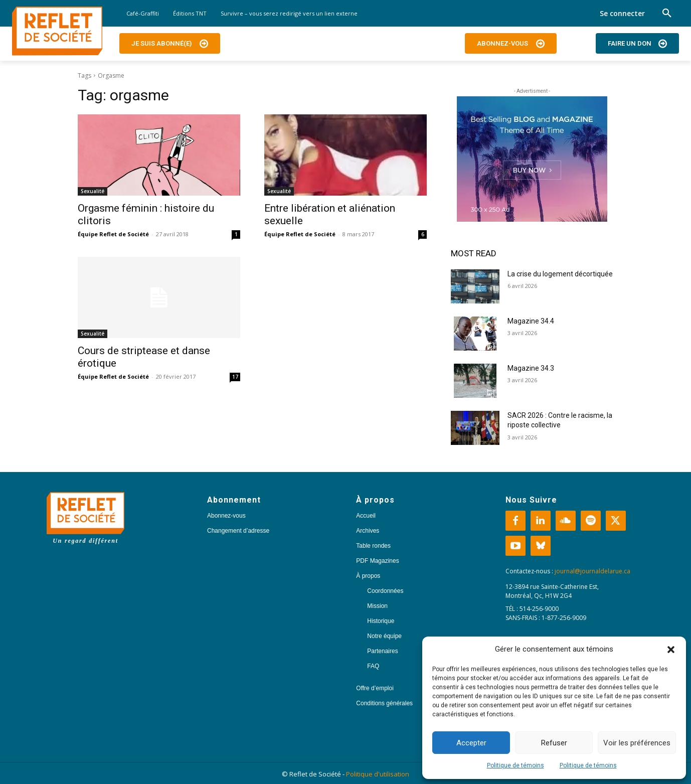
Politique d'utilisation (378, 774)
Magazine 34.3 (531, 368)
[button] (671, 650)
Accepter (471, 743)
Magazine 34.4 (531, 321)
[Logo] (57, 31)
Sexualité (93, 191)
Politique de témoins (515, 765)
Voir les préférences (637, 743)
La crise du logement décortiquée (560, 274)
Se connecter (622, 13)
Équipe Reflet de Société (113, 234)
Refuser (554, 743)
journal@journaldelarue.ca (592, 571)
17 (235, 377)
